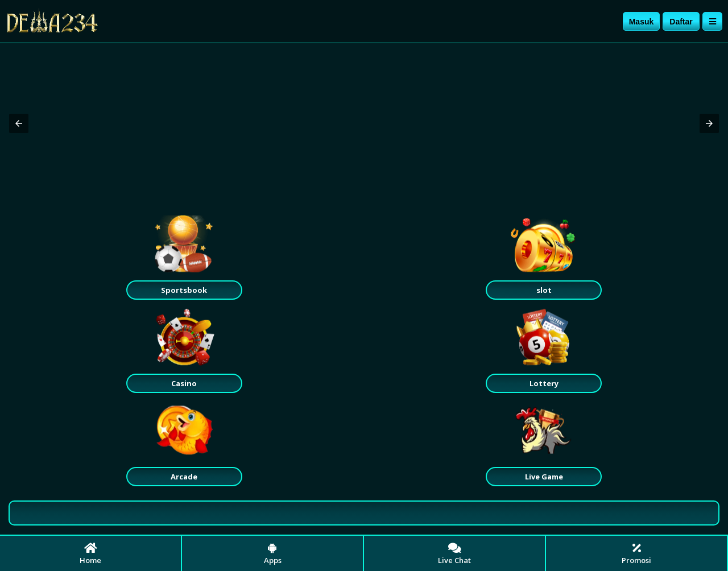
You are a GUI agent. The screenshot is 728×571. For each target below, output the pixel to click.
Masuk (642, 22)
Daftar (681, 22)
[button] (19, 123)
